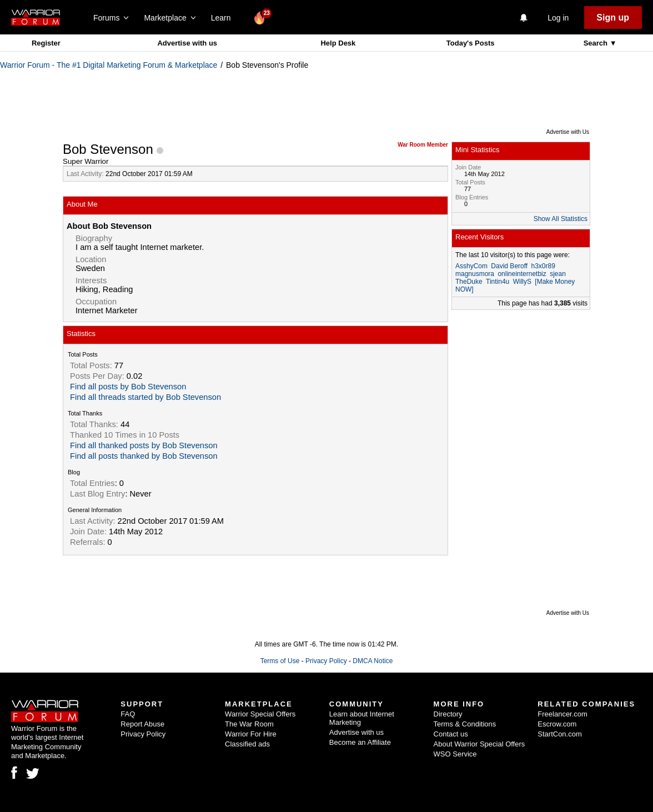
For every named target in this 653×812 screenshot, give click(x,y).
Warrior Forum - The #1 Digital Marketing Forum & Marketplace (109, 65)
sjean (558, 274)
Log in (558, 18)
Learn (224, 18)
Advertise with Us (568, 132)
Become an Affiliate (360, 742)
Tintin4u (498, 282)
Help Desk (338, 43)
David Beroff (509, 266)
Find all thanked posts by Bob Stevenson (144, 445)
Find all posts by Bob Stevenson (128, 387)
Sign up (613, 17)
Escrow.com (557, 724)
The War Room (249, 724)
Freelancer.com (562, 714)
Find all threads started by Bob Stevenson (145, 397)
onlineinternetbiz (522, 274)
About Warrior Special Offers (479, 744)
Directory (448, 714)
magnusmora (475, 274)
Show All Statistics (561, 219)
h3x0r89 (543, 266)
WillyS (522, 282)
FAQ (128, 714)
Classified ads (247, 744)
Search (597, 43)
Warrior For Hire (251, 734)
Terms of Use (280, 661)
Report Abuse (142, 724)
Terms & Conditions (465, 724)
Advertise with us (187, 43)
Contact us (451, 734)
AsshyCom (471, 266)
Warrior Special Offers (260, 714)
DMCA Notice (373, 661)
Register (46, 43)
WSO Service (455, 754)
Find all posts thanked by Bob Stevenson (144, 456)
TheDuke (469, 282)
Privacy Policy (326, 661)
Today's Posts (471, 43)
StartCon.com (559, 734)
